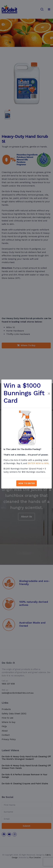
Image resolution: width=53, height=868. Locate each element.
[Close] (49, 394)
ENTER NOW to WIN (38, 463)
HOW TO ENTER (27, 483)
